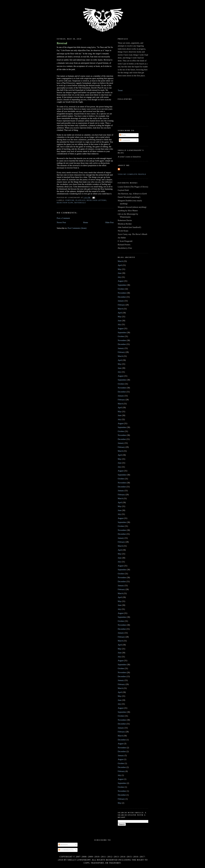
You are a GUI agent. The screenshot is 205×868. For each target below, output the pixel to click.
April (120, 265)
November (122, 293)
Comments (125, 140)
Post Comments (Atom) (77, 228)
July (119, 277)
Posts (123, 135)
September (122, 285)
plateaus (81, 200)
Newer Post (61, 222)
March (120, 261)
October (121, 289)
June (120, 273)
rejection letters (97, 200)
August (121, 281)
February (121, 305)
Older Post (109, 222)
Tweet (120, 90)
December (122, 297)
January (121, 301)
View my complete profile (132, 174)
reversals (80, 203)
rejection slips (65, 203)
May (120, 269)
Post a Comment (63, 218)
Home (86, 222)
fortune (70, 200)
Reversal (62, 43)
